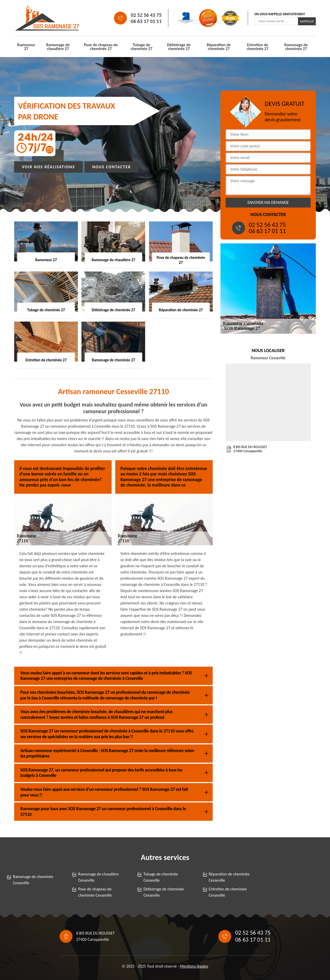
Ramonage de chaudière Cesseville (98, 877)
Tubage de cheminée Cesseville (161, 877)
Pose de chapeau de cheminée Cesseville (95, 892)
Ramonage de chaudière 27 (58, 47)
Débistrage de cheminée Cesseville (164, 892)
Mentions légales (194, 966)
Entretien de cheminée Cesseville (228, 892)
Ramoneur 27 (26, 47)
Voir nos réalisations (48, 167)
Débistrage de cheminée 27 (179, 47)
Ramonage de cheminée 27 (296, 47)
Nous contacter (112, 167)
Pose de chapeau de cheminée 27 (101, 47)
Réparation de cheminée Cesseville (229, 877)
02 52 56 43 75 (146, 15)
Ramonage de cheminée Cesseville (33, 880)
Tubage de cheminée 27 (141, 47)
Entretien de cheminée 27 (258, 47)
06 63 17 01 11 (146, 21)
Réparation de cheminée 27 (219, 47)
